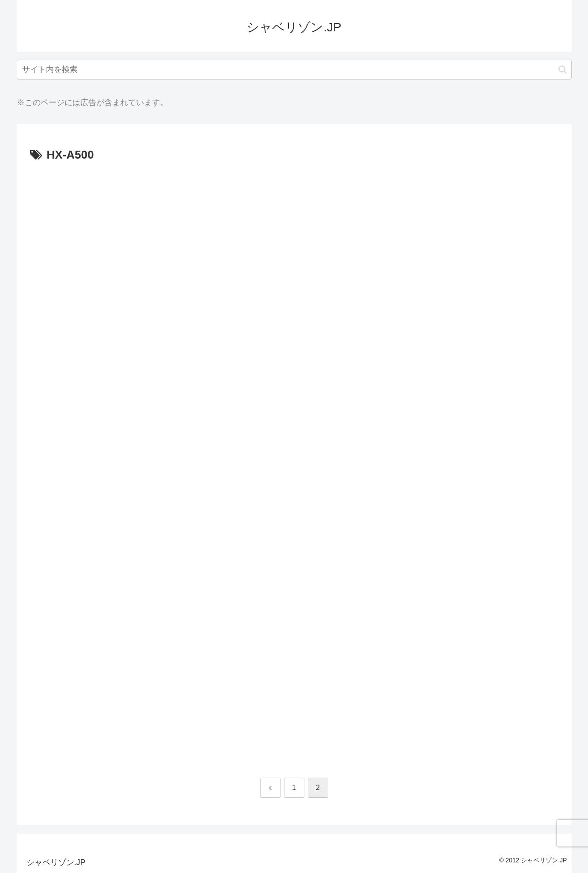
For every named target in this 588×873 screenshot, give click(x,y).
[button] (563, 70)
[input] (294, 70)
